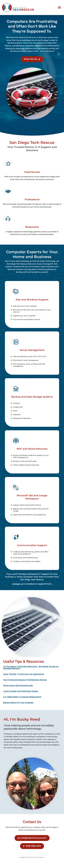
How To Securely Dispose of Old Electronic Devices (25, 686)
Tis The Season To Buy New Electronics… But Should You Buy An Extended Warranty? (31, 673)
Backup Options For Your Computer (18, 708)
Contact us (18, 590)
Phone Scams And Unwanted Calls (18, 691)
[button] (59, 8)
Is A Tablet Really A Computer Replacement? (22, 703)
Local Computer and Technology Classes (21, 697)
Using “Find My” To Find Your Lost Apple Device (24, 680)
